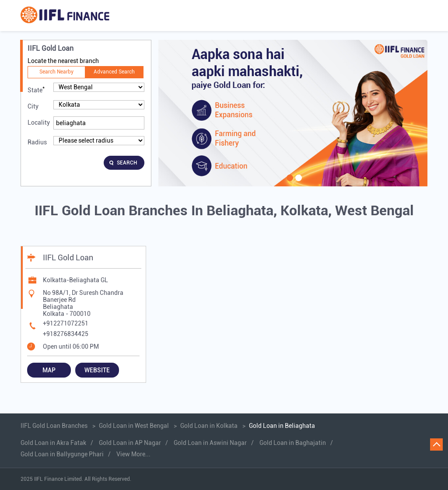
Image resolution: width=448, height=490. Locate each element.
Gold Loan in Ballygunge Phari (62, 454)
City (33, 106)
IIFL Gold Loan (68, 257)
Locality (39, 122)
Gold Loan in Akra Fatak (53, 443)
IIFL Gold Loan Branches (55, 426)
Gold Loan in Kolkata (209, 426)
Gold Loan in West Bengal (134, 426)
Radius (37, 142)
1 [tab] (289, 183)
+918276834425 (66, 334)
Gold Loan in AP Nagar (130, 443)
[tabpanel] (293, 113)
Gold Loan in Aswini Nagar (210, 443)
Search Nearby (56, 72)
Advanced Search (114, 72)
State (36, 89)
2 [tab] (297, 183)
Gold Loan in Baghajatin (293, 443)
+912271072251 (66, 323)
